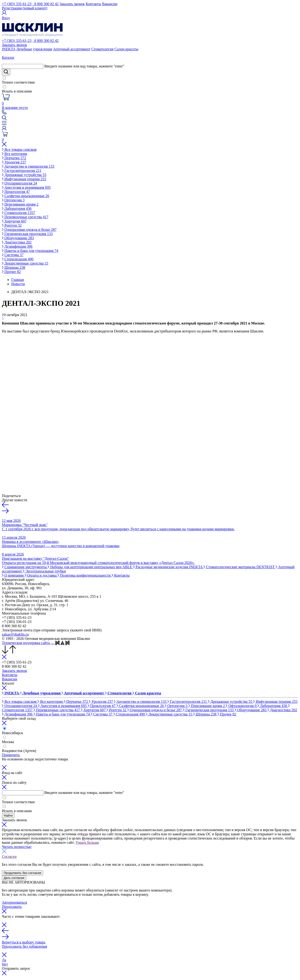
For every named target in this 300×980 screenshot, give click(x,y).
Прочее (11, 272)
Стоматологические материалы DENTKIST (240, 567)
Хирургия (14, 221)
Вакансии (110, 4)
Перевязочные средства (25, 217)
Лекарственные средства (25, 263)
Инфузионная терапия (24, 179)
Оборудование (18, 238)
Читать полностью (17, 847)
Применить (11, 755)
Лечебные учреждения (34, 49)
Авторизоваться (14, 902)
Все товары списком (19, 149)
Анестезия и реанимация (26, 187)
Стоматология (103, 49)
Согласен (9, 857)
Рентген (12, 225)
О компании (13, 575)
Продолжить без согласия (22, 873)
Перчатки (14, 158)
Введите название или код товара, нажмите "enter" (84, 66)
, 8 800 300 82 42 (45, 4)
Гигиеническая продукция (27, 234)
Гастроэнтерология (22, 171)
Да (4, 960)
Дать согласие (14, 878)
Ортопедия (13, 200)
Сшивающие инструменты (25, 567)
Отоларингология (19, 183)
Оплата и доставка (41, 575)
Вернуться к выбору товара (24, 942)
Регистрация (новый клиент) (25, 8)
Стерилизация (18, 259)
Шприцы (14, 267)
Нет (5, 964)
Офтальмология (242, 706)
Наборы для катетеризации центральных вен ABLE (90, 567)
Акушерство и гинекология (28, 166)
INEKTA (9, 49)
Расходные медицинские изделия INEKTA (168, 567)
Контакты (94, 4)
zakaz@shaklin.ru (15, 634)
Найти (8, 816)
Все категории (15, 154)
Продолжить (12, 907)
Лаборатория (17, 208)
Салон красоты (126, 49)
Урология (14, 162)
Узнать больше (87, 842)
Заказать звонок (72, 4)
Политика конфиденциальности (84, 575)
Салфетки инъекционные (26, 196)
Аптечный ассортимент (72, 49)
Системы (13, 255)
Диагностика (17, 242)
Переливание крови (20, 204)
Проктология (16, 192)
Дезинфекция (17, 246)
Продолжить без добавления (24, 946)
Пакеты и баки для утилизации (30, 251)
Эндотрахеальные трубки (44, 571)
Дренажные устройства (24, 175)
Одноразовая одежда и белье (29, 230)
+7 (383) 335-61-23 (17, 4)
